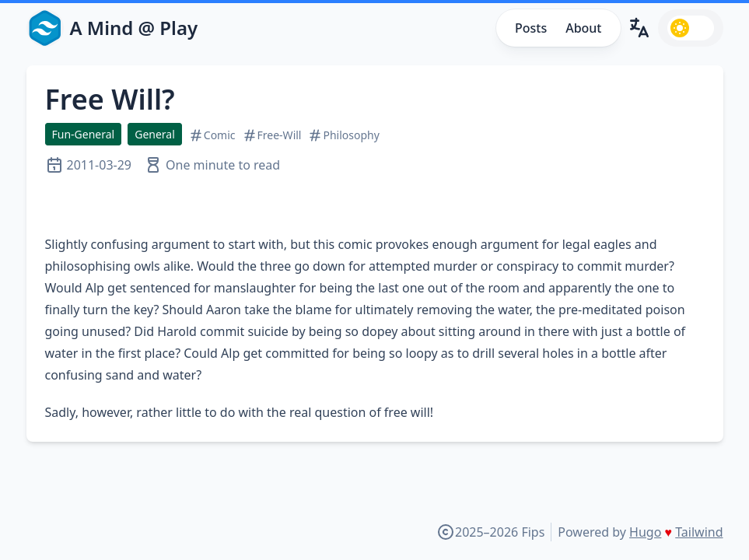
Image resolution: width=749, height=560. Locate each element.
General (155, 134)
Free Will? (110, 99)
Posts (531, 28)
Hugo (645, 532)
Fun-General (84, 134)
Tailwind (699, 532)
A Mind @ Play (134, 28)
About (583, 28)
